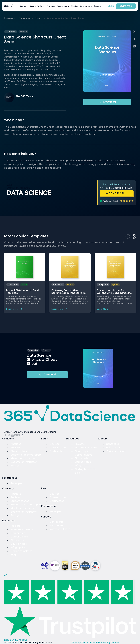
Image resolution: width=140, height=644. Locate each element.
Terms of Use (89, 643)
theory (38, 18)
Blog (77, 473)
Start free (126, 6)
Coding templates (86, 469)
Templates (25, 18)
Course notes (83, 462)
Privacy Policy (103, 643)
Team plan (17, 483)
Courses (24, 6)
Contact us (113, 444)
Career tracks (58, 448)
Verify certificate (116, 451)
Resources (10, 18)
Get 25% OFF (116, 193)
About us (16, 444)
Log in (111, 6)
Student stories (20, 451)
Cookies (115, 643)
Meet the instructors (23, 458)
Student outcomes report (26, 455)
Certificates (57, 451)
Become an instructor (24, 462)
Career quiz (82, 451)
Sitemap (77, 643)
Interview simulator (86, 448)
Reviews (16, 448)
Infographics (82, 466)
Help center (113, 448)
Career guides (83, 455)
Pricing (97, 6)
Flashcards (81, 458)
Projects (51, 6)
